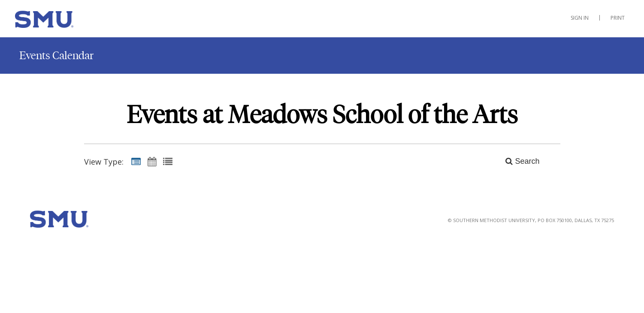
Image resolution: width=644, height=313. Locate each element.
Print (618, 18)
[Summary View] (136, 161)
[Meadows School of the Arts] (58, 21)
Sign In (580, 18)
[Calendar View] (152, 161)
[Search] (518, 161)
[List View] (168, 161)
